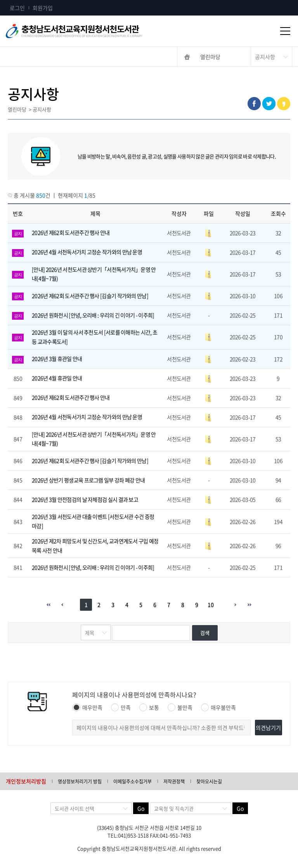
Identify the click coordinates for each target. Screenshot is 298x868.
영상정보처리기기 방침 (80, 781)
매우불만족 (218, 707)
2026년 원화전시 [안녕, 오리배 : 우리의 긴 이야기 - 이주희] (93, 315)
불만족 (180, 707)
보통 (149, 707)
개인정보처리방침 (26, 781)
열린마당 (210, 57)
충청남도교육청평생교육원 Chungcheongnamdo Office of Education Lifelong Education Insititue (85, 31)
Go (141, 808)
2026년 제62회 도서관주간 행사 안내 (71, 232)
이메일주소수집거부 (133, 781)
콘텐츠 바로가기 (18, 0)
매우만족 (87, 707)
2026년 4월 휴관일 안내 (57, 378)
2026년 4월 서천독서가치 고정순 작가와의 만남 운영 (87, 252)
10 (211, 605)
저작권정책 (174, 781)
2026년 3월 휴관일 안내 (57, 359)
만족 (121, 707)
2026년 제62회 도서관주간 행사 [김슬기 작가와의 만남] (90, 296)
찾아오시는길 (209, 781)
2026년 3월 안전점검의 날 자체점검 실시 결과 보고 (85, 499)
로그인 (17, 8)
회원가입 (43, 8)
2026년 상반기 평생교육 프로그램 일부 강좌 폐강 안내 (88, 480)
